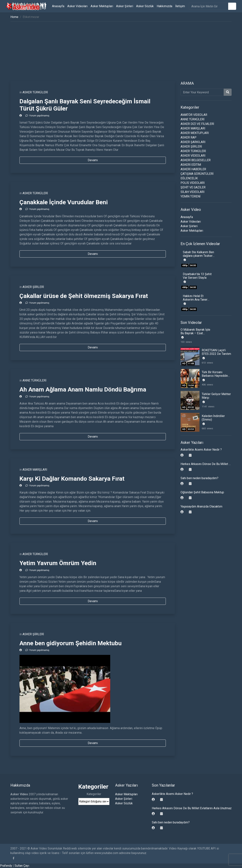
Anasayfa (58, 6)
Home (14, 17)
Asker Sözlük (145, 6)
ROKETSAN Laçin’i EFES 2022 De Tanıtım (216, 352)
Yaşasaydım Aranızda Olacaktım (201, 506)
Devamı (93, 160)
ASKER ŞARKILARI (193, 142)
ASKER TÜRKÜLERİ (35, 92)
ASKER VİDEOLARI (193, 156)
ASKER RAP (188, 137)
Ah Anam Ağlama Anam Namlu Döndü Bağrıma (83, 389)
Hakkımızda (164, 6)
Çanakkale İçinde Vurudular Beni (64, 202)
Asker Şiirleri (125, 6)
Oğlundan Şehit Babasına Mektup (202, 492)
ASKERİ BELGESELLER (196, 160)
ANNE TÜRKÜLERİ (34, 380)
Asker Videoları (77, 6)
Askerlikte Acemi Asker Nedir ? (201, 450)
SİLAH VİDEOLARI (193, 192)
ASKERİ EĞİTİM (191, 165)
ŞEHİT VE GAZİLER (193, 187)
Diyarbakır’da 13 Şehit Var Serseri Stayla (197, 276)
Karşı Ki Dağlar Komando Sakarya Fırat (72, 479)
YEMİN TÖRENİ (190, 196)
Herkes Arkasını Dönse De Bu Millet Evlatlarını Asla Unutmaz (192, 808)
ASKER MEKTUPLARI (195, 133)
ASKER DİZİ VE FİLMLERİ (197, 124)
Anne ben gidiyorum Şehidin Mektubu (71, 643)
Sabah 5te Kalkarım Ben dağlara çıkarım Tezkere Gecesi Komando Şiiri (199, 256)
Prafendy (6, 866)
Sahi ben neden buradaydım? (199, 478)
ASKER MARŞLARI (35, 470)
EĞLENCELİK (189, 178)
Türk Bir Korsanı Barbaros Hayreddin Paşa (215, 376)
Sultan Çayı (22, 866)
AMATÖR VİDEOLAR (194, 115)
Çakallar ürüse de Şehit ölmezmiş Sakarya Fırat (84, 296)
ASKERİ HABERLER (193, 169)
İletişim (180, 6)
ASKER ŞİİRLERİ (33, 287)
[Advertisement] (121, 53)
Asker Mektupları (102, 6)
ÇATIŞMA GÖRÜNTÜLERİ (197, 174)
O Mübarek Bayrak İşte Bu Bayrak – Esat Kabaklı (195, 333)
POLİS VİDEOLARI (193, 183)
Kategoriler (94, 794)
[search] (209, 6)
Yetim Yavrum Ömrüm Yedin (58, 563)
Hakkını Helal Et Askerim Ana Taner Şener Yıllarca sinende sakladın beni (197, 301)
